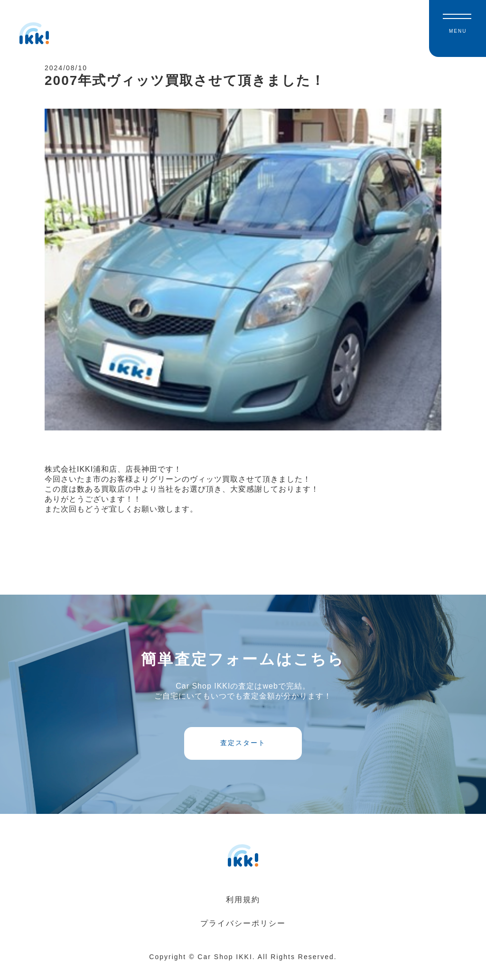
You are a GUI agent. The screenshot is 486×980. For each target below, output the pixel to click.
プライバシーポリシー (243, 935)
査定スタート (243, 752)
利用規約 (243, 911)
